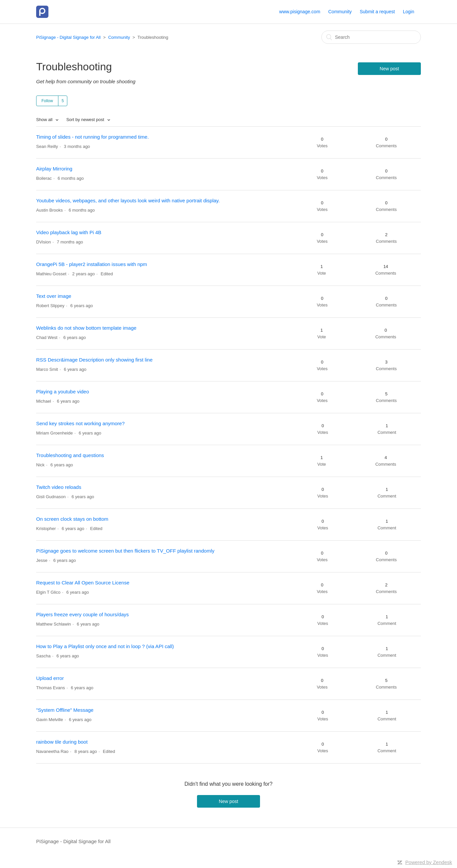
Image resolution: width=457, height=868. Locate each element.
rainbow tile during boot (62, 742)
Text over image (54, 296)
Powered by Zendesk (429, 862)
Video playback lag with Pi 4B (69, 232)
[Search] (371, 37)
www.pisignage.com (300, 12)
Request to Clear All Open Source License (83, 583)
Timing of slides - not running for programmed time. (93, 137)
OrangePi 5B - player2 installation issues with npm (92, 264)
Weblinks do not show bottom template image (86, 328)
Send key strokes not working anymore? (80, 423)
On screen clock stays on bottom (72, 519)
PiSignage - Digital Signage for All (68, 37)
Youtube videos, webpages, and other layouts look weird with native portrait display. (128, 200)
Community (340, 12)
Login (409, 12)
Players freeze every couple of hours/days (82, 614)
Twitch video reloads (59, 487)
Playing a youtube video (63, 392)
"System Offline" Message (65, 710)
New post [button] (389, 69)
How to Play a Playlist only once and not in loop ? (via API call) (105, 646)
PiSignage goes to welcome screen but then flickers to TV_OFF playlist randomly (125, 551)
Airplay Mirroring (54, 169)
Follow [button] (47, 101)
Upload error (50, 678)
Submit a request (377, 12)
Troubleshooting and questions (70, 455)
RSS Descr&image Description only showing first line (94, 360)
